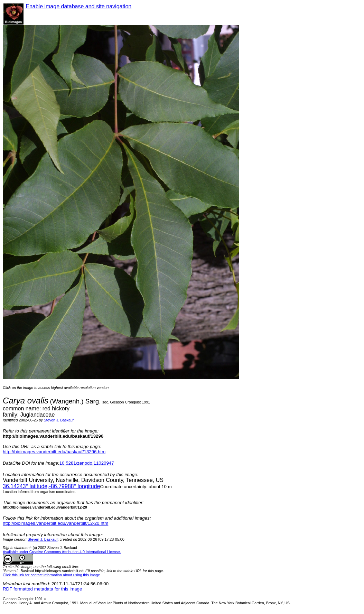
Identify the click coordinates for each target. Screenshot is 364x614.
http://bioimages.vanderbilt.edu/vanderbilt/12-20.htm (55, 523)
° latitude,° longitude (51, 486)
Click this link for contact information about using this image (51, 575)
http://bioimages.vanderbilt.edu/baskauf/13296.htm (54, 452)
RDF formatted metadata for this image (42, 589)
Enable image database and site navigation (78, 6)
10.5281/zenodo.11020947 (87, 463)
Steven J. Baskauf (59, 420)
